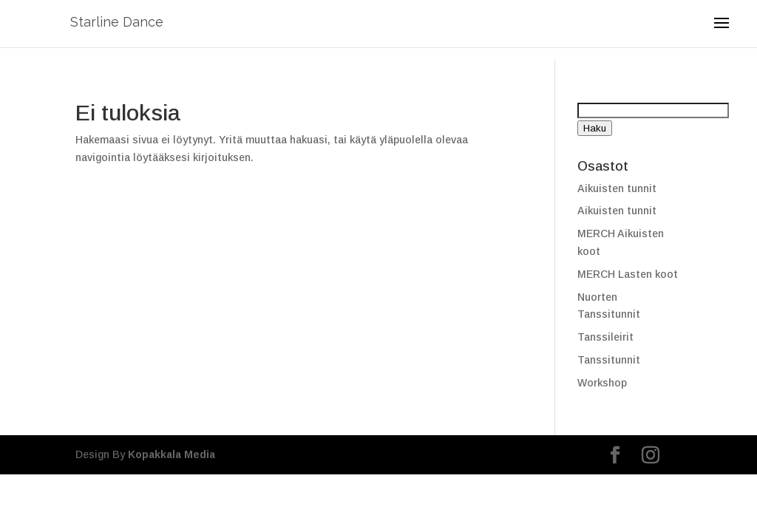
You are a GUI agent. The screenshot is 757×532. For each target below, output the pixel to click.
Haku (595, 128)
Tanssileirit (605, 337)
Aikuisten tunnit (617, 188)
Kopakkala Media (172, 454)
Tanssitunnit (609, 360)
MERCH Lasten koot (628, 274)
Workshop (602, 383)
